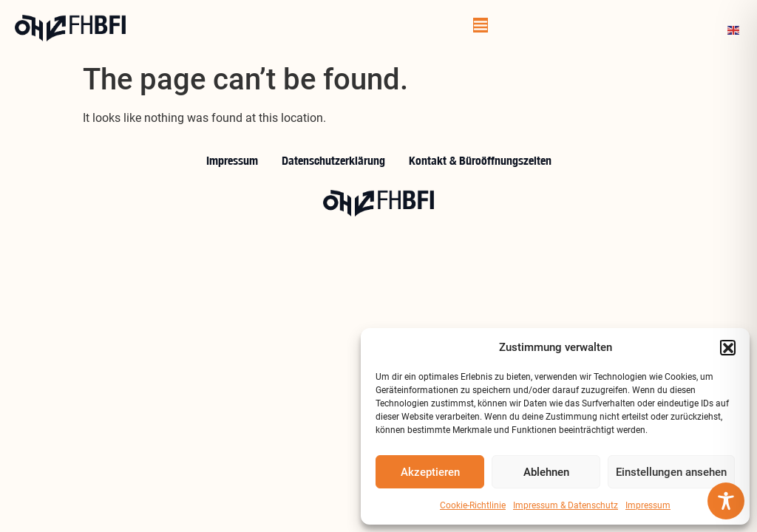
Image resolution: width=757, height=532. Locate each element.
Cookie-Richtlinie (473, 505)
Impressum (648, 505)
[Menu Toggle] (481, 25)
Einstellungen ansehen (671, 472)
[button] (727, 347)
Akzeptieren (430, 472)
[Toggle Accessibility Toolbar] (726, 501)
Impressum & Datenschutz (566, 505)
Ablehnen (546, 472)
